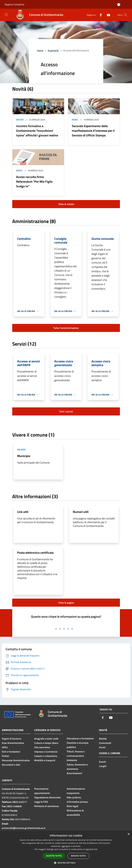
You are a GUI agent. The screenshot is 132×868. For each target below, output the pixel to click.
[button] (66, 863)
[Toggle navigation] (6, 15)
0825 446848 (14, 806)
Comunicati (105, 743)
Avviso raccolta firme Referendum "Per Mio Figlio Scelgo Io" (34, 181)
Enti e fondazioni (11, 752)
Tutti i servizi (66, 411)
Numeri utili (81, 512)
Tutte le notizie (66, 204)
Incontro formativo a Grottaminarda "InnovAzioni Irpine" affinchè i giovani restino (37, 131)
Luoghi (103, 766)
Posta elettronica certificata (35, 553)
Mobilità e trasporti (45, 760)
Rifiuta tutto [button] (78, 856)
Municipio (24, 456)
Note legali (72, 806)
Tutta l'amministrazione (66, 328)
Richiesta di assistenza (47, 806)
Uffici (5, 747)
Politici (5, 756)
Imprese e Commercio (46, 752)
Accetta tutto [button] (54, 856)
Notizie (20, 120)
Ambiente (72, 760)
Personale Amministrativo (16, 760)
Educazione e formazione (80, 738)
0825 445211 (20, 802)
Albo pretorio (74, 797)
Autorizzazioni (74, 773)
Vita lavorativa (42, 747)
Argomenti (53, 50)
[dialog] (66, 849)
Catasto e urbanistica (46, 756)
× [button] (129, 834)
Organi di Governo (12, 739)
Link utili (23, 512)
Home (40, 50)
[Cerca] (126, 15)
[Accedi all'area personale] (119, 5)
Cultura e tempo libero (46, 743)
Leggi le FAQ (41, 802)
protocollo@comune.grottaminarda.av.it (24, 828)
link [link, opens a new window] (96, 849)
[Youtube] (107, 15)
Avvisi (75, 120)
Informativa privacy (77, 802)
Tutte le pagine (66, 603)
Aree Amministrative (13, 743)
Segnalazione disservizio (47, 797)
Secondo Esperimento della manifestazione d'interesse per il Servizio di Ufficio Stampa (93, 131)
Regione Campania (14, 4)
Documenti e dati (11, 765)
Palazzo (21, 450)
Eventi (102, 762)
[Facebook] (100, 15)
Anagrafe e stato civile (46, 739)
